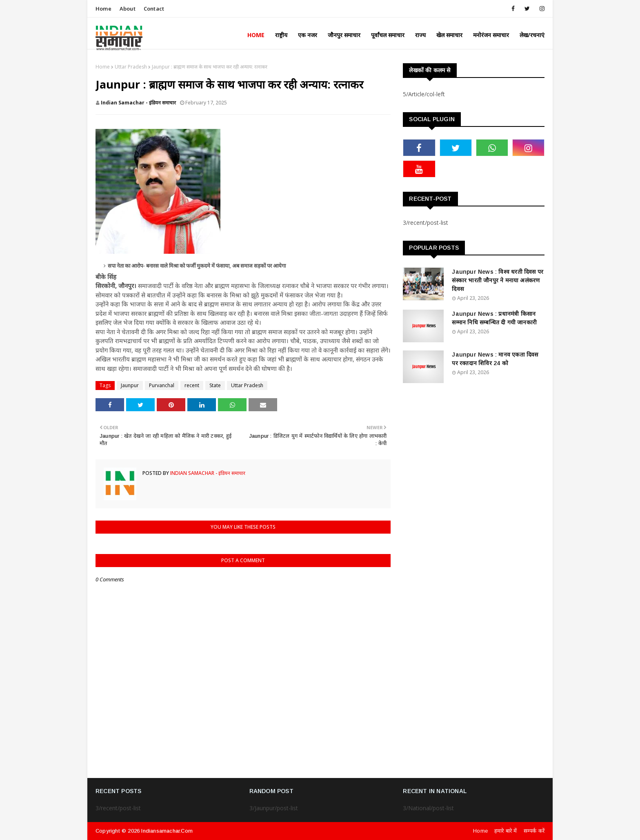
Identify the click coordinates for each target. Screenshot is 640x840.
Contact (154, 9)
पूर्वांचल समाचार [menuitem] (388, 35)
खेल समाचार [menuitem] (449, 35)
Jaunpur (130, 385)
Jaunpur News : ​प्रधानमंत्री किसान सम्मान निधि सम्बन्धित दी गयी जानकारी (494, 318)
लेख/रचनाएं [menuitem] (532, 35)
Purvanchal (162, 385)
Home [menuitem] (256, 35)
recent (192, 385)
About (128, 9)
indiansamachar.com (167, 831)
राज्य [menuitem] (420, 35)
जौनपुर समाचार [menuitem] (344, 35)
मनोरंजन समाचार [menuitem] (491, 35)
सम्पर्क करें (534, 831)
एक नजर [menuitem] (308, 35)
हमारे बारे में (506, 831)
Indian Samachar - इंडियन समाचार (138, 103)
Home (103, 9)
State (215, 385)
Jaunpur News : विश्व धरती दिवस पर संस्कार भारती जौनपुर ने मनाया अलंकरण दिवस (498, 280)
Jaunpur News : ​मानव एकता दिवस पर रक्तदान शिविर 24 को (495, 359)
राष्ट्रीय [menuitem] (281, 35)
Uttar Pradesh (131, 67)
